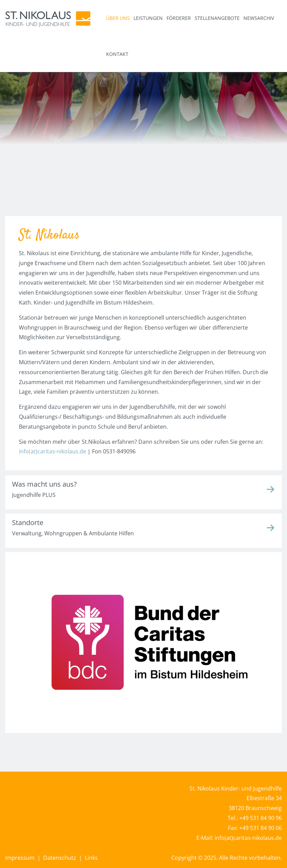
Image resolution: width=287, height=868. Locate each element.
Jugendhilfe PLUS (34, 495)
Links (91, 858)
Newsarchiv (259, 18)
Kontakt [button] (117, 54)
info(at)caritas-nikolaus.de (53, 451)
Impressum (20, 858)
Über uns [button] (118, 18)
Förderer (179, 18)
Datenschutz (59, 858)
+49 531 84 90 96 (261, 818)
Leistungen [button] (148, 18)
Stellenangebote (217, 18)
